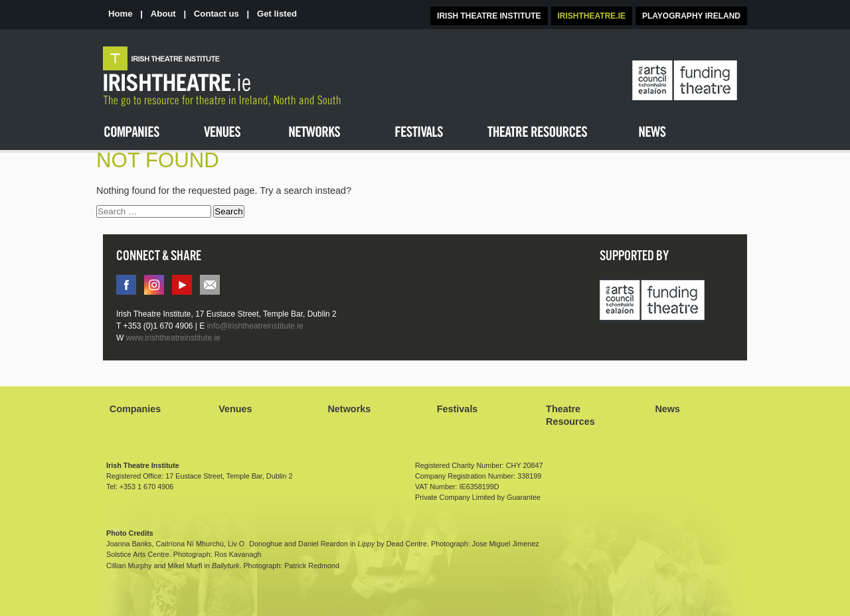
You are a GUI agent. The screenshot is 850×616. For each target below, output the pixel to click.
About (163, 14)
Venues (235, 409)
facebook (126, 285)
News (667, 409)
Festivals (458, 409)
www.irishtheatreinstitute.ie (173, 338)
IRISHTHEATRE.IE (592, 16)
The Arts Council (685, 81)
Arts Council (652, 301)
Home (121, 14)
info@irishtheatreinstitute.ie (210, 285)
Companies (135, 409)
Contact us (216, 14)
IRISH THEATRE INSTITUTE (489, 16)
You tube (182, 285)
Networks (349, 409)
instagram (154, 285)
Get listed (277, 14)
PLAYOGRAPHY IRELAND (691, 16)
